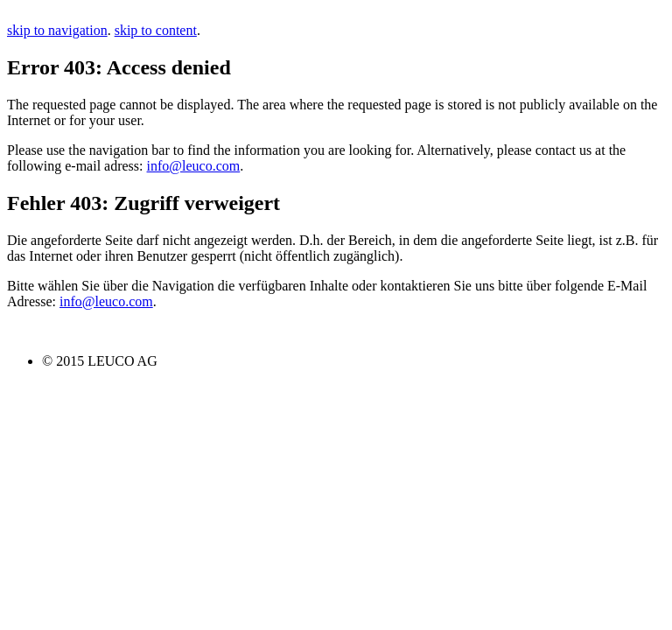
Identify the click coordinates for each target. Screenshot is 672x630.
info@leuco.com (194, 166)
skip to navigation (57, 30)
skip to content (156, 30)
